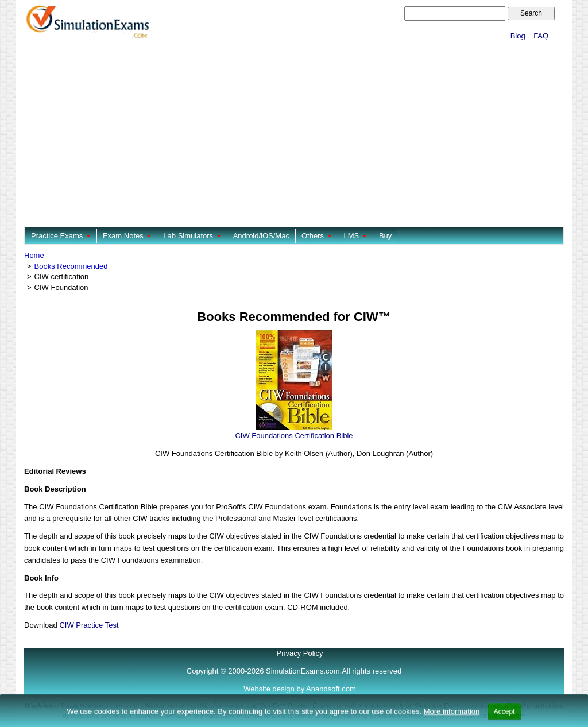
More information (452, 720)
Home (34, 255)
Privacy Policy (300, 653)
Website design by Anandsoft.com (300, 689)
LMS (355, 236)
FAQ (541, 36)
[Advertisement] (294, 135)
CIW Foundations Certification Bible (294, 436)
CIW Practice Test (89, 625)
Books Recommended (71, 266)
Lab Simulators (192, 236)
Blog (518, 36)
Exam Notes (127, 236)
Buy (385, 236)
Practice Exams (61, 236)
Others (317, 236)
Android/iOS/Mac (261, 236)
